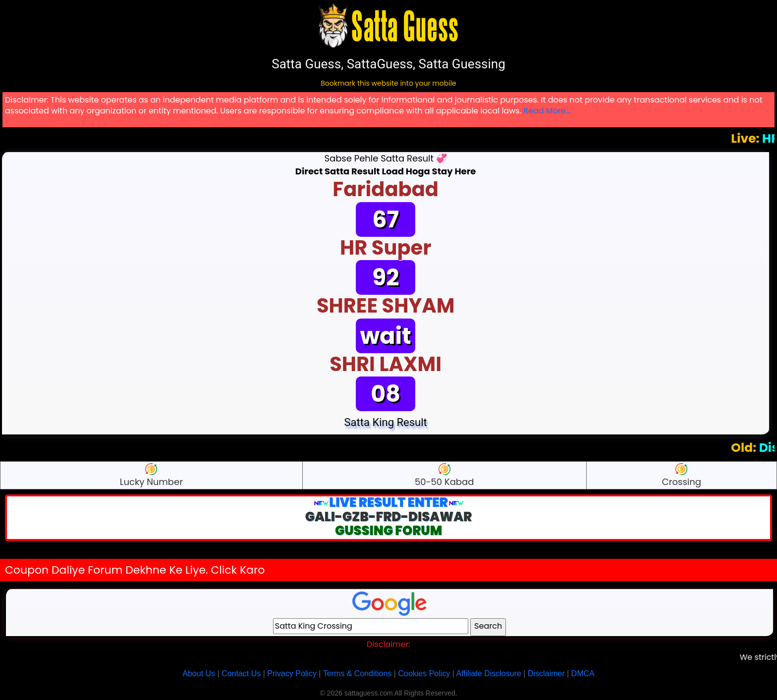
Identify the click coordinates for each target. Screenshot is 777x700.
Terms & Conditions (358, 673)
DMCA (583, 673)
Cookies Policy (424, 673)
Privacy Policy (292, 673)
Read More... (547, 111)
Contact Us (241, 673)
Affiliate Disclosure (489, 673)
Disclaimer (546, 673)
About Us (199, 673)
